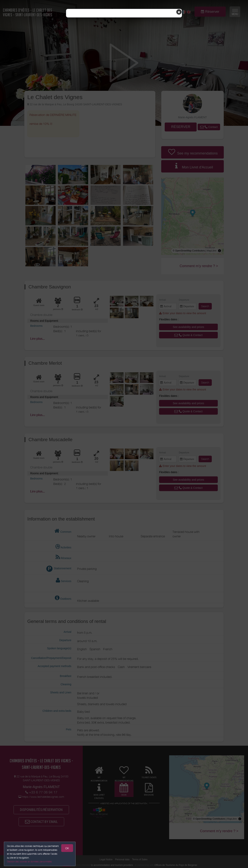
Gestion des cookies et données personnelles (29, 862)
